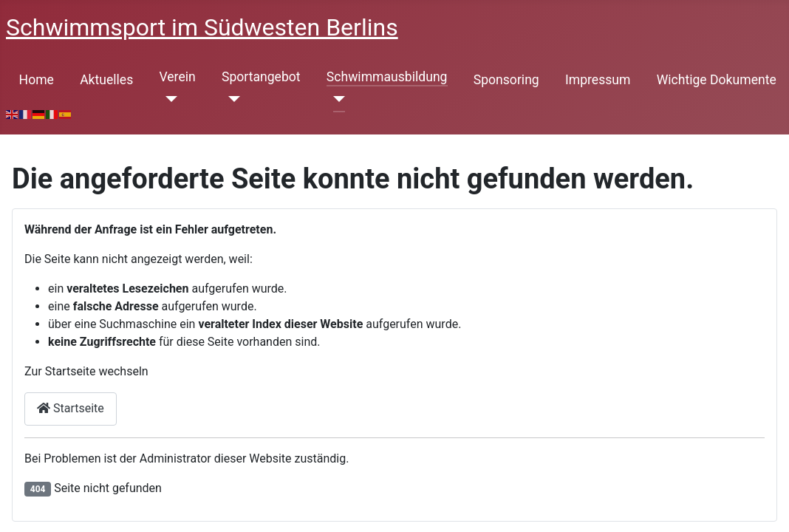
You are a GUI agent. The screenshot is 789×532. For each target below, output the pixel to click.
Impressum (598, 80)
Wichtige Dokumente (717, 80)
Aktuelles (106, 80)
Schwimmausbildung (387, 77)
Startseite (71, 408)
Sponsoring (506, 80)
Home (37, 80)
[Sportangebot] (231, 99)
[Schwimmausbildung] (336, 99)
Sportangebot (261, 77)
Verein (177, 77)
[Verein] (168, 99)
